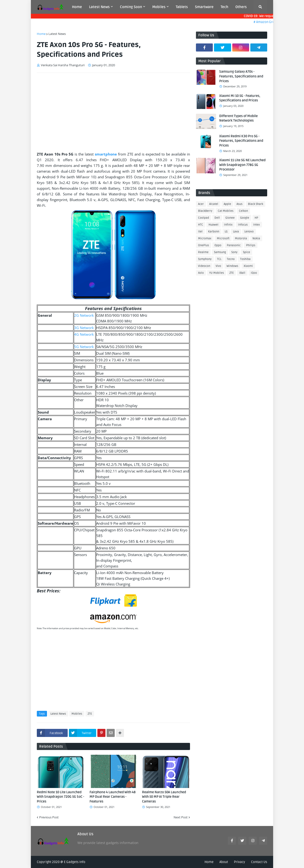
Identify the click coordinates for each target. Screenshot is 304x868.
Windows (232, 266)
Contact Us (259, 862)
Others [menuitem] (241, 7)
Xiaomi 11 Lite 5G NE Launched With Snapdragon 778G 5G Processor (242, 165)
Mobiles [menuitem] (159, 7)
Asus (240, 204)
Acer (201, 204)
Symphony (205, 259)
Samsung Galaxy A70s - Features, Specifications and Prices (241, 76)
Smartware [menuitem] (204, 7)
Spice (247, 252)
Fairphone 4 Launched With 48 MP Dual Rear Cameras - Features (113, 797)
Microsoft (223, 238)
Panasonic (234, 245)
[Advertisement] (113, 112)
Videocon (204, 266)
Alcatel (214, 204)
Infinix (228, 225)
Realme (203, 252)
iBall (242, 273)
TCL (219, 259)
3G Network (84, 328)
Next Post (181, 817)
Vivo (218, 266)
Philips (251, 245)
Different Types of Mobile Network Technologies (238, 118)
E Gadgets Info (75, 862)
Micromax (205, 238)
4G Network (84, 334)
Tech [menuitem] (224, 7)
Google (245, 218)
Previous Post (49, 817)
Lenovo (249, 232)
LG (226, 232)
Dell (217, 218)
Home (41, 34)
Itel (200, 232)
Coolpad (204, 218)
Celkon (243, 211)
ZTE (90, 714)
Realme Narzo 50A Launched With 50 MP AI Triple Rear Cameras (164, 797)
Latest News (57, 34)
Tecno (231, 259)
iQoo (254, 273)
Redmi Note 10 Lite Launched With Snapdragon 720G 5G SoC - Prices (60, 797)
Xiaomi (248, 266)
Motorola (241, 238)
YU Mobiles (217, 273)
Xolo (201, 273)
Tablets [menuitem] (182, 7)
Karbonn (214, 232)
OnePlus (204, 245)
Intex (256, 225)
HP (256, 218)
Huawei (214, 225)
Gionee (230, 218)
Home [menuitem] (77, 7)
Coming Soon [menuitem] (131, 7)
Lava (236, 232)
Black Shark (256, 204)
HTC (201, 225)
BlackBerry (205, 211)
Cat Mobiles (226, 211)
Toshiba (245, 259)
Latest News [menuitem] (99, 7)
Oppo (218, 245)
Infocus (243, 225)
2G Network (84, 315)
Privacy (240, 862)
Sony (234, 252)
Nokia (256, 238)
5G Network (84, 347)
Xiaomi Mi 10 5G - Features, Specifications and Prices (240, 98)
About (224, 862)
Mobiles (77, 714)
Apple (227, 204)
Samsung (220, 252)
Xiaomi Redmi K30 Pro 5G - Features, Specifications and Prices (241, 141)
